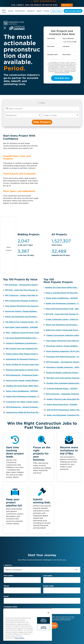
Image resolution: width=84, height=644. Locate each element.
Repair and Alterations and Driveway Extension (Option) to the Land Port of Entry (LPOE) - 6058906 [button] (23, 317)
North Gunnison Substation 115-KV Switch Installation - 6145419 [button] (64, 351)
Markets (30, 11)
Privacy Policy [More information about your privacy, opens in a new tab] (19, 638)
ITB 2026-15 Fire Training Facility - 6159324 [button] (23, 322)
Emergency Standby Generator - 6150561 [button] (64, 367)
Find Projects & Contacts (20, 11)
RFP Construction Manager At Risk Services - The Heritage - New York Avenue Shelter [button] (23, 301)
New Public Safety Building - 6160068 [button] (21, 327)
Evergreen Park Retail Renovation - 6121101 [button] (64, 357)
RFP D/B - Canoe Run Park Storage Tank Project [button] (23, 290)
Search (39, 11)
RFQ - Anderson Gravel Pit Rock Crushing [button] (24, 333)
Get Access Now (73, 11)
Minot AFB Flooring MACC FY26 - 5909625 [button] (63, 309)
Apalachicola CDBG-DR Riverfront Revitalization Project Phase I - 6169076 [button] (24, 412)
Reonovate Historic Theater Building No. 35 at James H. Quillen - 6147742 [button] (23, 311)
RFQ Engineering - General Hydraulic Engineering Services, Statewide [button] (24, 407)
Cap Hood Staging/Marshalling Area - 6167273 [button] (23, 338)
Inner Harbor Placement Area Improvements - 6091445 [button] (23, 306)
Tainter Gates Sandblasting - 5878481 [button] (22, 391)
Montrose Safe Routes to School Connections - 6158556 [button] (23, 370)
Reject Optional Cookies (43, 620)
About (11, 11)
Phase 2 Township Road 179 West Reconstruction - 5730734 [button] (63, 293)
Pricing (46, 11)
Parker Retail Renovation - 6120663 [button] (62, 405)
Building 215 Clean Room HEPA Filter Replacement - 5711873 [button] (24, 386)
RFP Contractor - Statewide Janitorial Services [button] (64, 394)
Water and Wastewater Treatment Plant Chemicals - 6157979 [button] (64, 415)
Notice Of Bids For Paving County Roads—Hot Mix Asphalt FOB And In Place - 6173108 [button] (24, 365)
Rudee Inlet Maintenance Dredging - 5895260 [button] (24, 396)
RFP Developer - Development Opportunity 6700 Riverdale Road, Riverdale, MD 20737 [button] (22, 285)
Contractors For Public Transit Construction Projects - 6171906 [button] (24, 402)
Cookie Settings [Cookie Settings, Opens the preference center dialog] (44, 627)
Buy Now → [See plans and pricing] (67, 5)
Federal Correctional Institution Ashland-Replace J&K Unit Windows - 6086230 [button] (64, 335)
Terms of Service (56, 620)
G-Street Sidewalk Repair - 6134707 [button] (62, 389)
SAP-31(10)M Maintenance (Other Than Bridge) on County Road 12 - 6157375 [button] (64, 410)
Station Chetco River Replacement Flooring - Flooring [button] (24, 354)
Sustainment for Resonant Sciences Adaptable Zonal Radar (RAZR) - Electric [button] (23, 359)
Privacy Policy (65, 73)
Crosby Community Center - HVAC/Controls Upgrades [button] (63, 319)
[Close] (48, 613)
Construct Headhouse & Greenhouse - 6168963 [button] (23, 343)
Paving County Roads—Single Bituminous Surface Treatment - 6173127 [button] (24, 381)
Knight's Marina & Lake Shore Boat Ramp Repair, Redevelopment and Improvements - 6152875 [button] (64, 399)
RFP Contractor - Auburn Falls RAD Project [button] (23, 295)
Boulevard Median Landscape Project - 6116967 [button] (64, 373)
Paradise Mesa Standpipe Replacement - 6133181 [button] (64, 383)
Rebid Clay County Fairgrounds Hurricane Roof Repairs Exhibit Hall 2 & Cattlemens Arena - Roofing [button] (63, 330)
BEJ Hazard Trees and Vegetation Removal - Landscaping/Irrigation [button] (23, 349)
